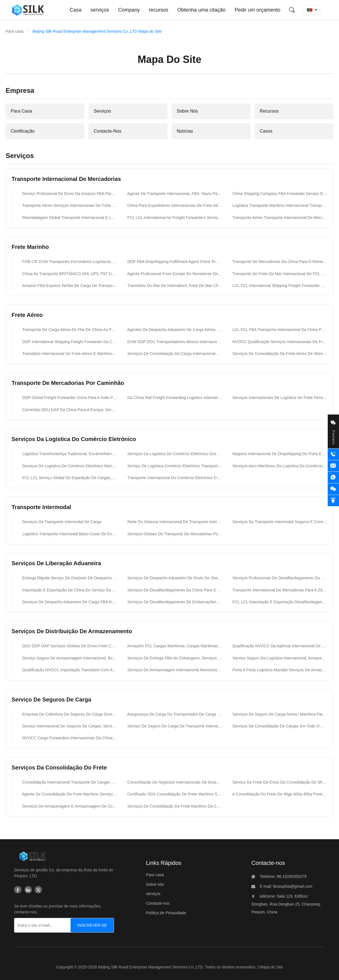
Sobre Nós (188, 111)
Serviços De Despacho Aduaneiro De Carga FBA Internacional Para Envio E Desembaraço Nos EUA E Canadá (69, 602)
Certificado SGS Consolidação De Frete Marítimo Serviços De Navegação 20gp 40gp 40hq (174, 794)
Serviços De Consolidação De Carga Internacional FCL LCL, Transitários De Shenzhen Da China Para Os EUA (174, 354)
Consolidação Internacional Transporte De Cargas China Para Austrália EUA (69, 782)
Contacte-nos (158, 903)
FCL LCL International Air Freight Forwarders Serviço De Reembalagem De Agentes (174, 218)
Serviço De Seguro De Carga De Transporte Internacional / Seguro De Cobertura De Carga (174, 726)
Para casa (15, 31)
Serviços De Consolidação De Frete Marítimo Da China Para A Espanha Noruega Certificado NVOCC (174, 806)
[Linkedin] (28, 890)
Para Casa (21, 111)
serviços (153, 894)
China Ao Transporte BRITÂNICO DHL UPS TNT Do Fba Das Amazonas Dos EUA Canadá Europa (69, 274)
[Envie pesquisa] (292, 10)
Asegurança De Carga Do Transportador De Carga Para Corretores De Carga (174, 714)
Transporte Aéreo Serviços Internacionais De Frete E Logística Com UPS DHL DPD (69, 205)
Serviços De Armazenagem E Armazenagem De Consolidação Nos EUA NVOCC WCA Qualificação (69, 806)
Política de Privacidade (166, 913)
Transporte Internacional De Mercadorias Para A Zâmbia (279, 590)
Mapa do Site (271, 967)
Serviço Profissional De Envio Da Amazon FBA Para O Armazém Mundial (69, 194)
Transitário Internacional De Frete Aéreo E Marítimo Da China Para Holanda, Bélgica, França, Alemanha (69, 354)
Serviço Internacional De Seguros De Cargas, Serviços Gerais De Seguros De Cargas (69, 726)
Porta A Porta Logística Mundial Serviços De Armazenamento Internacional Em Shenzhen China (279, 670)
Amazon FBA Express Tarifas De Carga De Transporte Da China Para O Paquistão (69, 286)
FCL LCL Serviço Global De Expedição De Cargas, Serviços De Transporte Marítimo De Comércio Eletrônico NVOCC (69, 478)
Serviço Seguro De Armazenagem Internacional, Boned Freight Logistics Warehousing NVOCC (69, 658)
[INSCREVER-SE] (92, 925)
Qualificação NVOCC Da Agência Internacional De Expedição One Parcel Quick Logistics (279, 646)
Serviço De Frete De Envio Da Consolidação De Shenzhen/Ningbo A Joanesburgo (279, 782)
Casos (266, 131)
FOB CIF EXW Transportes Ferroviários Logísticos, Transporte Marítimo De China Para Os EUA (69, 262)
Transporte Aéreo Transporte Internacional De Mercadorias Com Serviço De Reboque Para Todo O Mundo (279, 218)
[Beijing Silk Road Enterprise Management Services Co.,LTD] (33, 857)
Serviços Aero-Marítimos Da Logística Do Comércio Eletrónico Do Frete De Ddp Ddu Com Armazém (279, 466)
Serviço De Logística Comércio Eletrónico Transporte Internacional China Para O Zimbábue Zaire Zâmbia (174, 466)
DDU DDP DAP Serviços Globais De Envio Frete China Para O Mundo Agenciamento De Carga (69, 646)
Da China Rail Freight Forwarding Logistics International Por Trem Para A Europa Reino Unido (174, 398)
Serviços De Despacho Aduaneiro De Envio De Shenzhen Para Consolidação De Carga (174, 578)
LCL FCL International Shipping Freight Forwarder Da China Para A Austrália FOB (279, 286)
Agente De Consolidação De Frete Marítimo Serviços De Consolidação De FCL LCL (69, 794)
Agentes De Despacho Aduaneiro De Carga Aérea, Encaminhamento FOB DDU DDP (174, 330)
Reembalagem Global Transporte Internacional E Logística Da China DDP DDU (69, 218)
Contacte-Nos (107, 131)
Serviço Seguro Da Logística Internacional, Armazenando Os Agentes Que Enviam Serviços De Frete (279, 658)
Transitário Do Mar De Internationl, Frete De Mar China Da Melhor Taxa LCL (174, 286)
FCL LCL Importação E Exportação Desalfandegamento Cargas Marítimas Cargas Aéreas (279, 602)
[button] (312, 10)
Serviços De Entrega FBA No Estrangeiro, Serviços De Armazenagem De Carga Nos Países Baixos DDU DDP (174, 658)
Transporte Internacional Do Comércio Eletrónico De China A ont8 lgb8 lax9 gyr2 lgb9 (174, 478)
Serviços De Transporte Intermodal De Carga (61, 522)
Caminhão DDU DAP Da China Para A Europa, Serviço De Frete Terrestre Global (69, 410)
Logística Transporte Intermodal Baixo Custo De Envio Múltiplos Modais (69, 534)
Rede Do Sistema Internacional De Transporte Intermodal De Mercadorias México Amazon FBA (174, 522)
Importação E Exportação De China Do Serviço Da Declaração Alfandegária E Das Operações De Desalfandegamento (69, 590)
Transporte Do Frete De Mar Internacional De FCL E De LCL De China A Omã (279, 274)
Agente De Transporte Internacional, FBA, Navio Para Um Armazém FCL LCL (174, 194)
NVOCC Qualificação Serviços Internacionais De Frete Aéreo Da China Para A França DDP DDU (279, 342)
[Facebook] (18, 890)
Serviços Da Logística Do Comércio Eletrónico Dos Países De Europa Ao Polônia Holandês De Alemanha (174, 454)
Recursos (269, 111)
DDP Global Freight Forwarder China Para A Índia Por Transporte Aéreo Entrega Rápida (69, 398)
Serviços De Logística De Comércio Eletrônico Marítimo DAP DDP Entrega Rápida (69, 466)
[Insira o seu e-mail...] (47, 925)
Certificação (23, 131)
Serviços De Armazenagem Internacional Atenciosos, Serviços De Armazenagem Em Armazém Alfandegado (174, 670)
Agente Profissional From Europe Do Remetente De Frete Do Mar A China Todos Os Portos (174, 274)
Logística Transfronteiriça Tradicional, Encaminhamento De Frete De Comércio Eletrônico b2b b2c (69, 454)
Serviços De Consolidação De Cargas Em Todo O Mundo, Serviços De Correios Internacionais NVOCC (279, 726)
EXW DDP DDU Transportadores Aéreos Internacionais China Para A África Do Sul (174, 342)
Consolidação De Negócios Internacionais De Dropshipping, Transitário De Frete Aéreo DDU (174, 782)
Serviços (102, 111)
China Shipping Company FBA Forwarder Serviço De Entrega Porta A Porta (279, 194)
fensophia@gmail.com (292, 886)
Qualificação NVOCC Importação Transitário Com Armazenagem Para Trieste (69, 670)
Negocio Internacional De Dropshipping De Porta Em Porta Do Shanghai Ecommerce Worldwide (279, 454)
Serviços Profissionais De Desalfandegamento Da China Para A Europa (279, 578)
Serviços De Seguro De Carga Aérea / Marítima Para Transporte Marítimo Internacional (279, 714)
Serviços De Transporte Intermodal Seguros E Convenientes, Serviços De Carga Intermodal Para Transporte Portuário (279, 522)
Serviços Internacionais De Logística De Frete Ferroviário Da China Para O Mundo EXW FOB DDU (279, 398)
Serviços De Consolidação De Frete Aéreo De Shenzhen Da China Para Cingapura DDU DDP (279, 354)
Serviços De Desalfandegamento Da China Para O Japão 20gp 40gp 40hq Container (174, 590)
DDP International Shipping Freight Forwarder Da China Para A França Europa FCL (69, 342)
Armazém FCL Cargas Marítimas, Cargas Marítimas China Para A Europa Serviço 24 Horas (174, 646)
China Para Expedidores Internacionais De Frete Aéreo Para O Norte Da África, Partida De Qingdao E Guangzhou (174, 205)
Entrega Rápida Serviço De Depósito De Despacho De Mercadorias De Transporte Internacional (69, 578)
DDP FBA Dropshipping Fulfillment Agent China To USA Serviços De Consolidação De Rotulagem (174, 262)
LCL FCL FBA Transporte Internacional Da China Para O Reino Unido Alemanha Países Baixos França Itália (279, 330)
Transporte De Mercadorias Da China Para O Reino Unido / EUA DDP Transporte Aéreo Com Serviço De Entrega (279, 262)
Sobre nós (155, 884)
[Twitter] (38, 890)
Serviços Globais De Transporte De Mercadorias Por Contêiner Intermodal (174, 534)
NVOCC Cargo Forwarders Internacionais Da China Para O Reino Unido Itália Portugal (69, 738)
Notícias (185, 131)
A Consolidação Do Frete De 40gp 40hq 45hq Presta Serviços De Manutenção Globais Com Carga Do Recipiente (279, 794)
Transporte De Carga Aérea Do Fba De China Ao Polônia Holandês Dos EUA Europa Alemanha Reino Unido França (69, 330)
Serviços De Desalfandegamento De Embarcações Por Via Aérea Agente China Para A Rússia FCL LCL (174, 602)
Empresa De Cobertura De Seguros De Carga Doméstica (69, 714)
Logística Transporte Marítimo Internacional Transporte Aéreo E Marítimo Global (279, 205)
